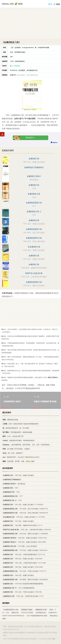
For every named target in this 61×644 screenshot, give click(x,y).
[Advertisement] (30, 23)
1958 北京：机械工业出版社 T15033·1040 (24, 538)
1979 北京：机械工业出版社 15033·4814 (25, 550)
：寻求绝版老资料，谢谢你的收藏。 (18, 432)
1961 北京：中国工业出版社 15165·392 (22, 592)
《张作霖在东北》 (41, 613)
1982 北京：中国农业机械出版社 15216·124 (23, 554)
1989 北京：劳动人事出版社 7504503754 (25, 513)
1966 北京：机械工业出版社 (18, 575)
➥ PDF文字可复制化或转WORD (28, 388)
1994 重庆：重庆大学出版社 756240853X (25, 579)
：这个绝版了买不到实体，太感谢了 (16, 449)
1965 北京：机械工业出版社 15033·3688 (24, 542)
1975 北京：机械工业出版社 (18, 521)
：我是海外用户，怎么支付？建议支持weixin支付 (21, 457)
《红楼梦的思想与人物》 (11, 610)
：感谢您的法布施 (10, 420)
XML (50, 639)
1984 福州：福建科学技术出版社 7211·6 (22, 525)
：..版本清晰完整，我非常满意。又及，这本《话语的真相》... (27, 445)
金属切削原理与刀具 (34, 238)
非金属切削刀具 (34, 247)
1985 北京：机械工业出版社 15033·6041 (22, 559)
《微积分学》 (15, 613)
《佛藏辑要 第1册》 (41, 610)
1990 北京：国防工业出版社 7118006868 (25, 534)
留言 (50, 4)
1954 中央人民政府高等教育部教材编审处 (22, 584)
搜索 (58, 4)
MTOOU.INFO (24, 639)
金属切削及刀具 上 (34, 211)
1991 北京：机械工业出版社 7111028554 (22, 504)
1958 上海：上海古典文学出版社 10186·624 (26, 530)
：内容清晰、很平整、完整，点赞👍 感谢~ (18, 461)
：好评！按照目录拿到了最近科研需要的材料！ (21, 424)
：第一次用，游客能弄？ (13, 453)
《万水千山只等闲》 (27, 613)
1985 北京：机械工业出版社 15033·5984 (22, 567)
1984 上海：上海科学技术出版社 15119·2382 (24, 563)
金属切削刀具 (34, 159)
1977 (12, 496)
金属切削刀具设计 (34, 176)
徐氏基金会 (14, 484)
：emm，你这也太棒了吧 (13, 436)
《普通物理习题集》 (27, 610)
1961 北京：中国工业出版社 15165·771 (24, 571)
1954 (10, 488)
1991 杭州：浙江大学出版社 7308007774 (25, 509)
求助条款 (17, 66)
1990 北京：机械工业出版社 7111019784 (23, 517)
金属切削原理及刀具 (34, 203)
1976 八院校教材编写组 (18, 588)
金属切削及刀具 (34, 194)
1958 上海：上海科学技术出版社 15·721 (23, 596)
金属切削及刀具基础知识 (34, 167)
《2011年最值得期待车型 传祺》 (37, 616)
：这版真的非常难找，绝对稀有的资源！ (19, 440)
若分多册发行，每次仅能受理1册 (27, 75)
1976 (12, 500)
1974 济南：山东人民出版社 (19, 546)
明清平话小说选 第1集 (34, 273)
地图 (53, 639)
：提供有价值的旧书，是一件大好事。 (16, 428)
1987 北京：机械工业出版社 (18, 475)
